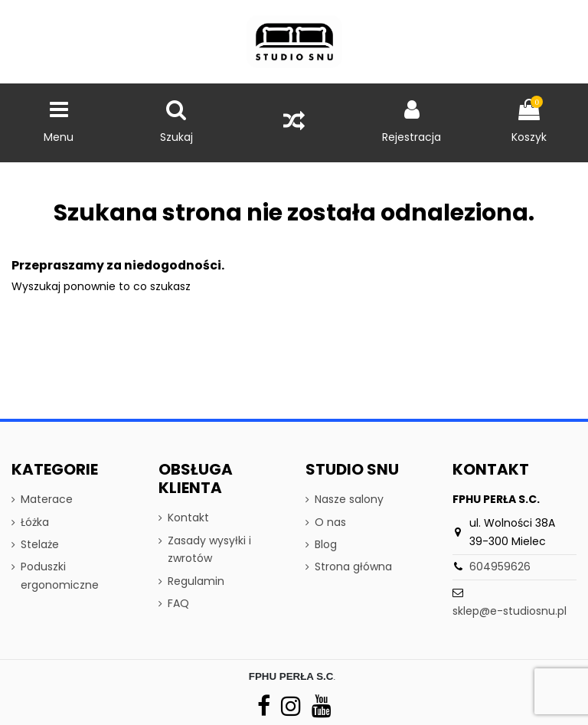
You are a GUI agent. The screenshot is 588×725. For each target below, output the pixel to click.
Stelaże (40, 544)
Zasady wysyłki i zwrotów (209, 550)
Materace (47, 499)
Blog (326, 544)
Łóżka (35, 522)
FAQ (178, 603)
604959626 (500, 567)
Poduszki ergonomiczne (60, 576)
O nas (330, 522)
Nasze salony (349, 499)
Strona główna (353, 567)
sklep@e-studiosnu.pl (510, 611)
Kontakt (188, 518)
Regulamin (196, 581)
